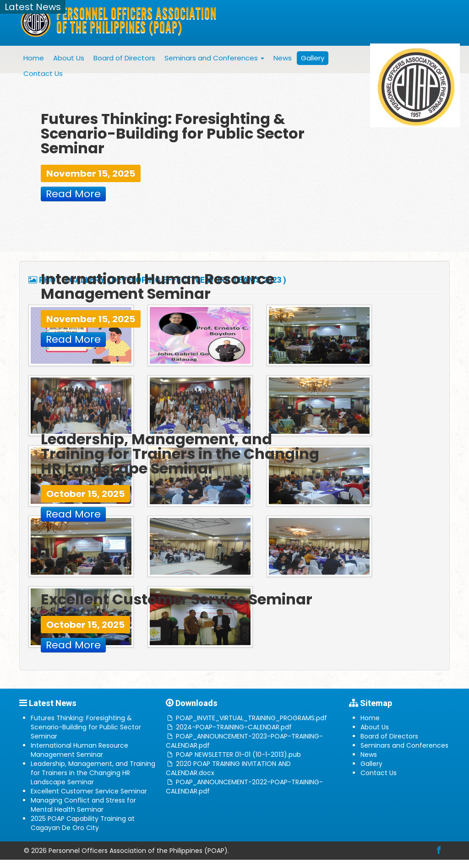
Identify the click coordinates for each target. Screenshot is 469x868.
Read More (73, 194)
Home (34, 58)
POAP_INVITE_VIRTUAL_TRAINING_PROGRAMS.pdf (251, 718)
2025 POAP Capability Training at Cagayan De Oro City (83, 823)
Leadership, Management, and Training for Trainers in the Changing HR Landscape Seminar (93, 773)
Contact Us (43, 73)
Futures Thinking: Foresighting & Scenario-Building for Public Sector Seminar (86, 727)
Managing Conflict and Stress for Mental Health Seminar (83, 805)
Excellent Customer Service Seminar (89, 791)
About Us (69, 58)
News (283, 58)
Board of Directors (124, 58)
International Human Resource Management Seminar (79, 750)
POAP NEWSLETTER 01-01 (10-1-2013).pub (238, 755)
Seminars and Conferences (214, 58)
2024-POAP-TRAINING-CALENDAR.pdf (234, 727)
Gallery (313, 58)
